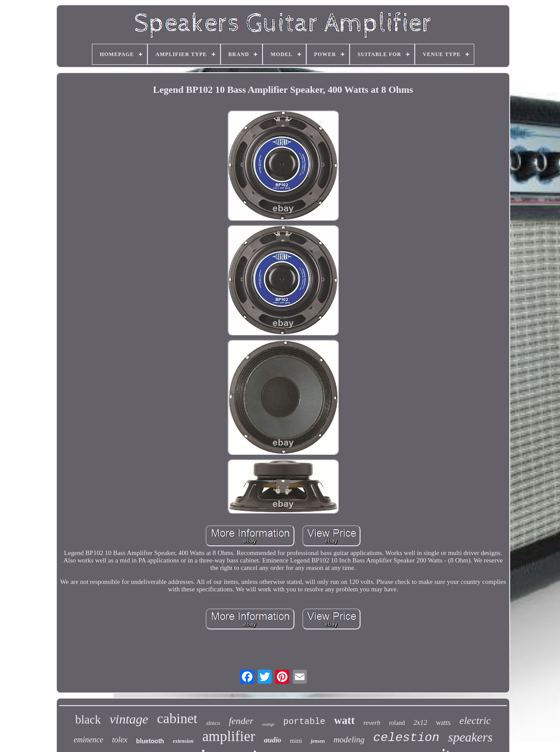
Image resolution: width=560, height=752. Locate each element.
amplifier (229, 736)
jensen (318, 741)
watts (443, 722)
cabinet (177, 718)
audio (273, 740)
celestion (406, 738)
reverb (372, 723)
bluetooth (150, 741)
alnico (213, 723)
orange (268, 724)
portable (304, 722)
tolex (120, 740)
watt (345, 720)
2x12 (420, 722)
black (88, 720)
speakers (470, 737)
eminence (88, 740)
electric (475, 720)
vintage (129, 719)
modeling (349, 740)
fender (241, 721)
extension (183, 741)
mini (296, 741)
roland (397, 723)
